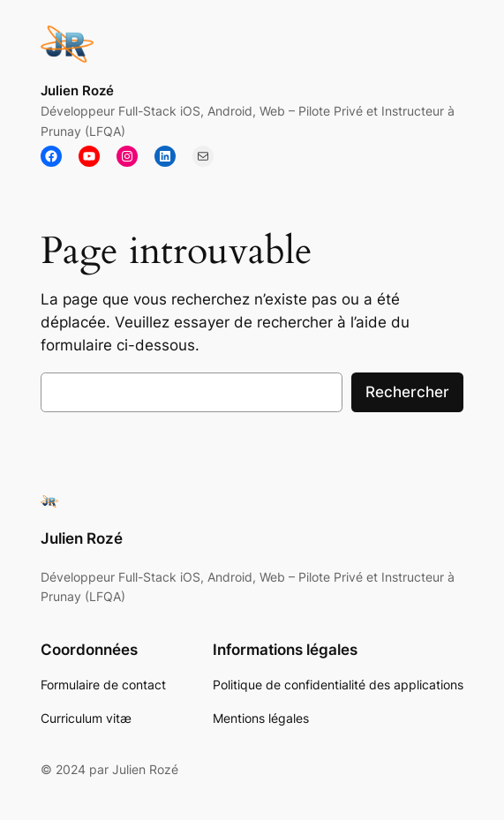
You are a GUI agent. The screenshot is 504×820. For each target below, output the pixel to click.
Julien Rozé (77, 90)
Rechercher (407, 392)
